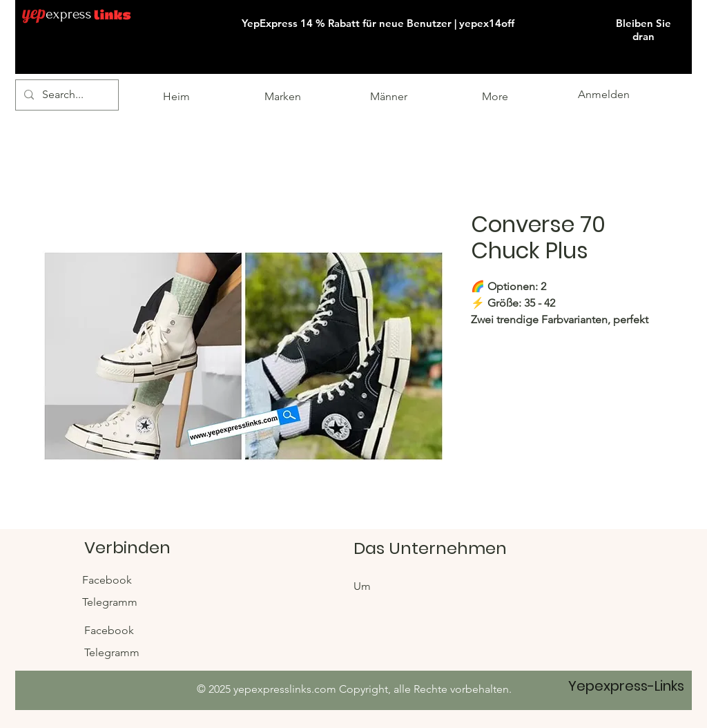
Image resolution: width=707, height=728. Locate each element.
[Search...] (66, 95)
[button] (690, 1)
